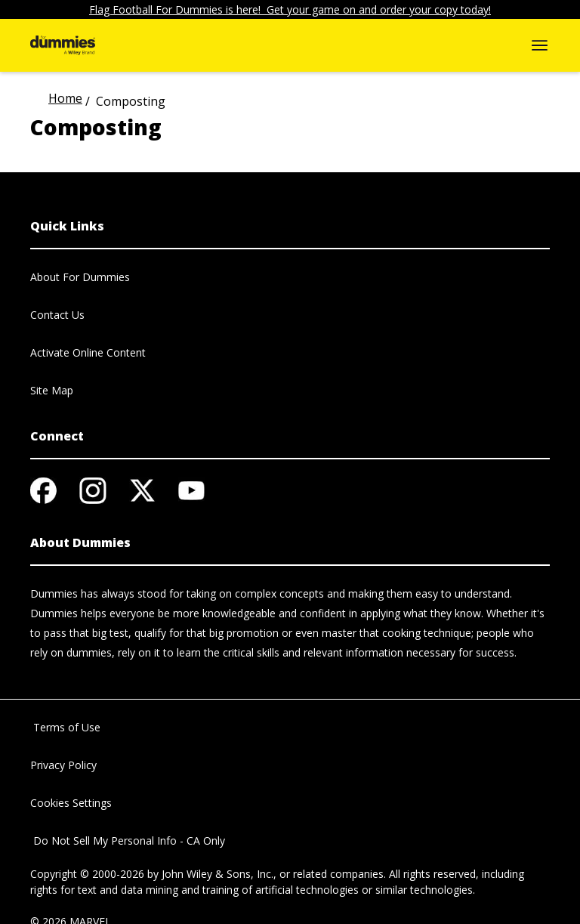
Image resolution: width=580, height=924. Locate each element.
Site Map (52, 390)
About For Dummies (80, 277)
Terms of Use (65, 727)
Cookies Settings (71, 803)
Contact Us (57, 315)
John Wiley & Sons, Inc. (217, 874)
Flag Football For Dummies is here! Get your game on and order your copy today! (290, 9)
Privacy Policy (63, 765)
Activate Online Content (88, 352)
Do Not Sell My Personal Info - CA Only (128, 841)
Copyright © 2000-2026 (87, 874)
